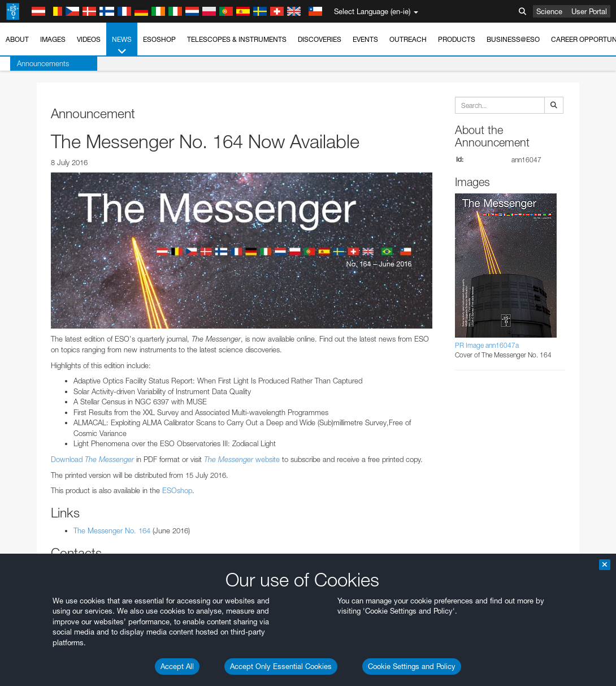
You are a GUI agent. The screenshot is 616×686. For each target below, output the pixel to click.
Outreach (408, 39)
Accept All (177, 666)
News (122, 46)
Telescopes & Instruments (237, 39)
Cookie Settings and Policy (412, 666)
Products (457, 39)
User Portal (589, 11)
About (17, 39)
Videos (89, 39)
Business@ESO (513, 39)
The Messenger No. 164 (112, 530)
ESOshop (159, 39)
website (242, 459)
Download (92, 459)
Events (365, 39)
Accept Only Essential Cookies (281, 666)
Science (549, 11)
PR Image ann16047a (487, 345)
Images (53, 39)
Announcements (33, 63)
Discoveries (320, 39)
